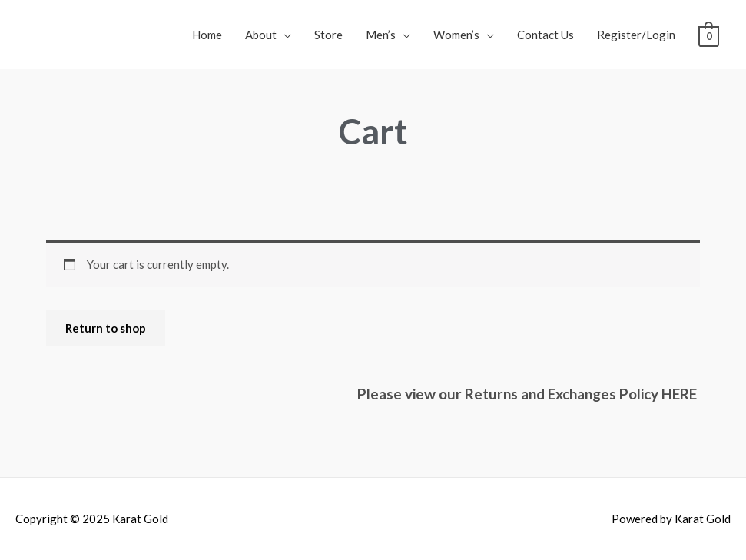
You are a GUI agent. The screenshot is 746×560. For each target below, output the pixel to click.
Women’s (456, 35)
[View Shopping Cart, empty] (709, 35)
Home (207, 35)
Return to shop (106, 328)
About (261, 35)
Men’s (381, 35)
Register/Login (636, 35)
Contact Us (545, 35)
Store (328, 35)
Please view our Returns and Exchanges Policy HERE (529, 394)
